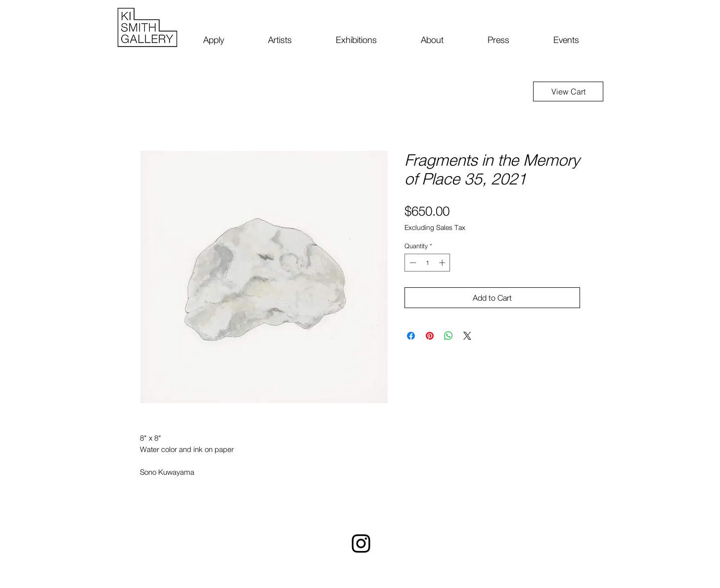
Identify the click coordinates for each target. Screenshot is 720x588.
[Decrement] (412, 263)
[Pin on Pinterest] (430, 336)
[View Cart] (568, 91)
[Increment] (443, 263)
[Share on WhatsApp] (449, 336)
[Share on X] (467, 336)
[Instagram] (361, 543)
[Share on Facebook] (411, 336)
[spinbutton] (427, 263)
